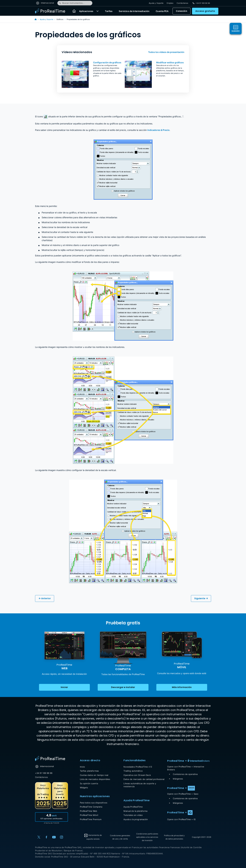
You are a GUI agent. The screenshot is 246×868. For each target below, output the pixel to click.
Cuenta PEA (162, 11)
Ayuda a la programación (136, 819)
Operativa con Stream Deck (137, 775)
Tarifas (109, 11)
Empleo (170, 3)
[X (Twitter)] (39, 837)
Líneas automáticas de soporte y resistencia (140, 785)
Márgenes (178, 779)
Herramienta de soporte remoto (93, 837)
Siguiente (201, 598)
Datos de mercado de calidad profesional (144, 779)
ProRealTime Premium (91, 819)
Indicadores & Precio (158, 130)
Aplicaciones (86, 11)
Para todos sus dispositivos (94, 803)
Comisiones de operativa (185, 774)
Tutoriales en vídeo (133, 815)
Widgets (84, 788)
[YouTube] (54, 837)
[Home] (50, 759)
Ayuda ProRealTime (133, 807)
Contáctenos (182, 3)
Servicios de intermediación (134, 11)
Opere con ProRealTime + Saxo (183, 794)
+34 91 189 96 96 (44, 773)
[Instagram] (61, 837)
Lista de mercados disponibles (95, 779)
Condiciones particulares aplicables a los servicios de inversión (147, 837)
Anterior (45, 598)
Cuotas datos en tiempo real (94, 775)
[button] (98, 11)
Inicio (82, 767)
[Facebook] (46, 837)
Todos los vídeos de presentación (166, 52)
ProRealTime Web (89, 811)
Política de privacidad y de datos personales (174, 837)
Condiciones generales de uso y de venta (120, 837)
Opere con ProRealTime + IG (181, 819)
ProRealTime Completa (91, 807)
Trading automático (133, 771)
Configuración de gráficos (107, 62)
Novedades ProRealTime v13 (138, 767)
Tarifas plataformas (89, 771)
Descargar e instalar (123, 687)
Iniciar (64, 687)
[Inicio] (74, 11)
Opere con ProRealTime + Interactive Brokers (186, 768)
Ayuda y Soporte (156, 3)
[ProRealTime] (52, 11)
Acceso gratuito (205, 11)
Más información (182, 687)
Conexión (182, 11)
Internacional (45, 3)
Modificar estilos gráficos (170, 62)
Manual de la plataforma (135, 811)
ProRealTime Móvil (89, 815)
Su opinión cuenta (89, 783)
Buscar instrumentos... (71, 3)
